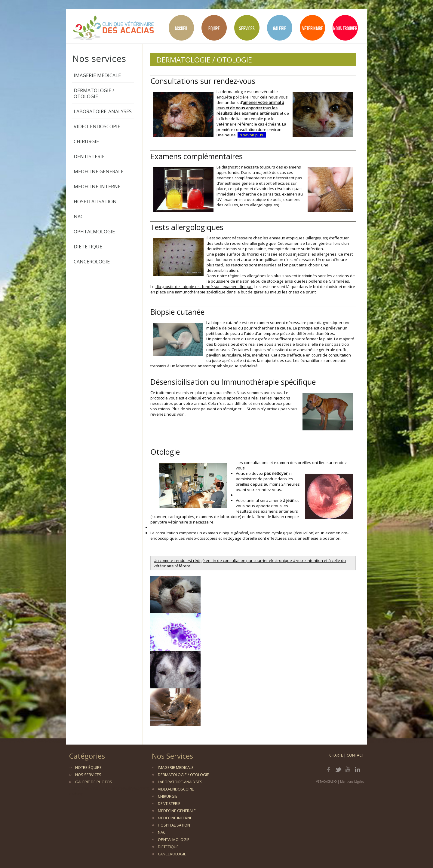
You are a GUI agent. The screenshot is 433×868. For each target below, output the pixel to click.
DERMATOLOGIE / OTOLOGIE (94, 93)
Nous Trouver (345, 28)
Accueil (181, 28)
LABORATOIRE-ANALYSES (103, 111)
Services (247, 28)
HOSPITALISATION (95, 202)
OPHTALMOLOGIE (94, 232)
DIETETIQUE (88, 247)
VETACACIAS (325, 782)
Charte (336, 755)
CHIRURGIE (86, 141)
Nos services (88, 775)
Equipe (214, 28)
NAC (79, 217)
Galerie (280, 28)
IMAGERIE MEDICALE (97, 75)
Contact (355, 755)
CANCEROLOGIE (92, 262)
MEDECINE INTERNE (97, 187)
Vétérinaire (313, 28)
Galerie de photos (94, 782)
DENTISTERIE (89, 156)
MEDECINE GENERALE (99, 171)
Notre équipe (88, 767)
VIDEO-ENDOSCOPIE (97, 126)
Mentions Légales (352, 782)
